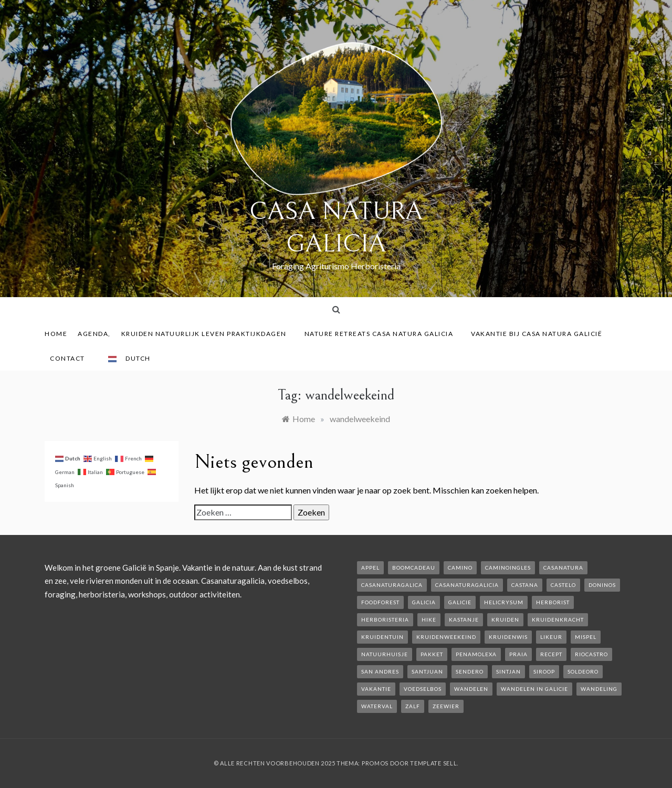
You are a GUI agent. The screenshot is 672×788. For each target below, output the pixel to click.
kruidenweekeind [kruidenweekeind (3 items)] (446, 637)
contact (71, 358)
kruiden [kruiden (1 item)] (505, 619)
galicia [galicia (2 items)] (424, 602)
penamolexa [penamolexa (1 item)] (476, 654)
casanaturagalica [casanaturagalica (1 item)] (392, 585)
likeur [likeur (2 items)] (551, 637)
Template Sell (433, 763)
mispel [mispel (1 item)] (586, 637)
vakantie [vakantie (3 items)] (376, 689)
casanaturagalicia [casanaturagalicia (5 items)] (467, 585)
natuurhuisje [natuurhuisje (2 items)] (385, 654)
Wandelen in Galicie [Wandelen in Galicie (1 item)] (534, 689)
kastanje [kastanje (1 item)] (464, 619)
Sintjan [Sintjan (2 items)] (508, 671)
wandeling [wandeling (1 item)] (599, 689)
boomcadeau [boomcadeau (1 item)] (414, 568)
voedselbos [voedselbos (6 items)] (423, 689)
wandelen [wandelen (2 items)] (471, 689)
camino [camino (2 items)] (460, 568)
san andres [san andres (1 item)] (380, 671)
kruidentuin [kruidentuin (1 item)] (382, 637)
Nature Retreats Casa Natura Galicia (383, 334)
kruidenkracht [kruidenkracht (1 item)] (558, 619)
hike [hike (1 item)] (429, 619)
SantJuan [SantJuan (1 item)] (427, 671)
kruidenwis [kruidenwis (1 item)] (508, 637)
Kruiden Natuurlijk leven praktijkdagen (208, 334)
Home (56, 334)
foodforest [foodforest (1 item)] (380, 602)
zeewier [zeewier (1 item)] (446, 706)
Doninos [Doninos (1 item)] (602, 585)
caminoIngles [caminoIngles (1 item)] (508, 568)
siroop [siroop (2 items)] (544, 671)
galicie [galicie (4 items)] (460, 602)
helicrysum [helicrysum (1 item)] (504, 602)
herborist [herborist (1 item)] (553, 602)
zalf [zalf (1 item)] (413, 706)
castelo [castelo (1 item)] (563, 585)
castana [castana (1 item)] (525, 585)
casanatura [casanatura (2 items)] (563, 568)
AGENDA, (94, 334)
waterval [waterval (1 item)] (377, 706)
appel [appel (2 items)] (370, 568)
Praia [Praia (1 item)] (518, 654)
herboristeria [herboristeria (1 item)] (385, 619)
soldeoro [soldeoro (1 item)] (583, 671)
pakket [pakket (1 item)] (432, 654)
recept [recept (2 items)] (551, 654)
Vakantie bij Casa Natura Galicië (537, 334)
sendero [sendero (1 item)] (470, 671)
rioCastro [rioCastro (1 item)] (591, 654)
